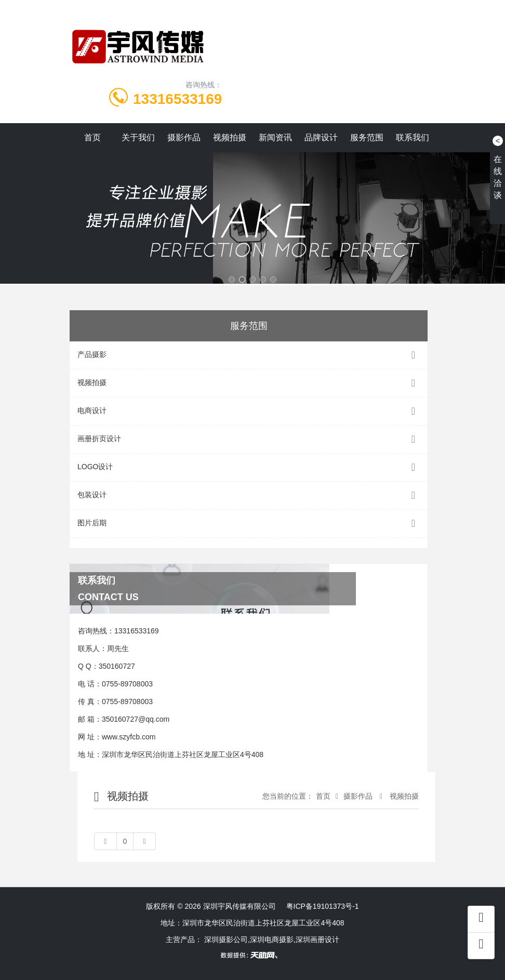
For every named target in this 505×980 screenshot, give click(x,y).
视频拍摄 (230, 137)
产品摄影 (249, 355)
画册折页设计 (249, 439)
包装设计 (249, 495)
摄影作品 (184, 137)
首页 (92, 137)
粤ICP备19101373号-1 (323, 906)
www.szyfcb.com (129, 737)
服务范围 (367, 137)
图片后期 (249, 524)
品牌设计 (321, 137)
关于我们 (138, 137)
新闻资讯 (275, 137)
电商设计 (249, 411)
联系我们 (413, 137)
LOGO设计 (249, 467)
